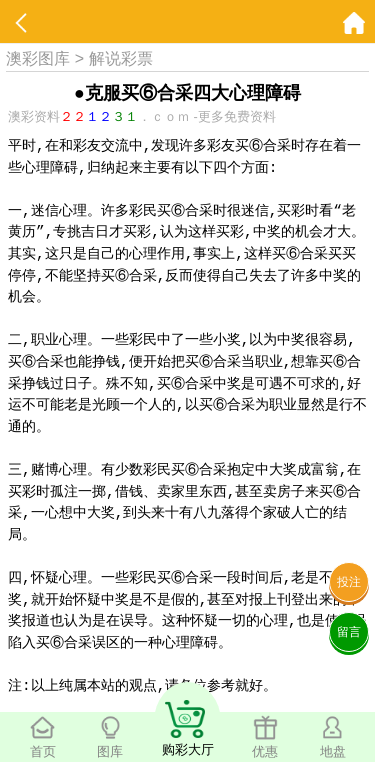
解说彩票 (121, 58)
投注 (349, 582)
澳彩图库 (38, 58)
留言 (349, 632)
